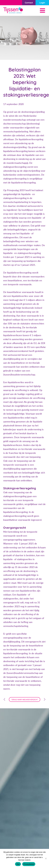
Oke (18, 864)
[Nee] (46, 858)
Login (42, 3)
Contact (29, 3)
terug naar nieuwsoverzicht (25, 700)
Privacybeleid (29, 864)
